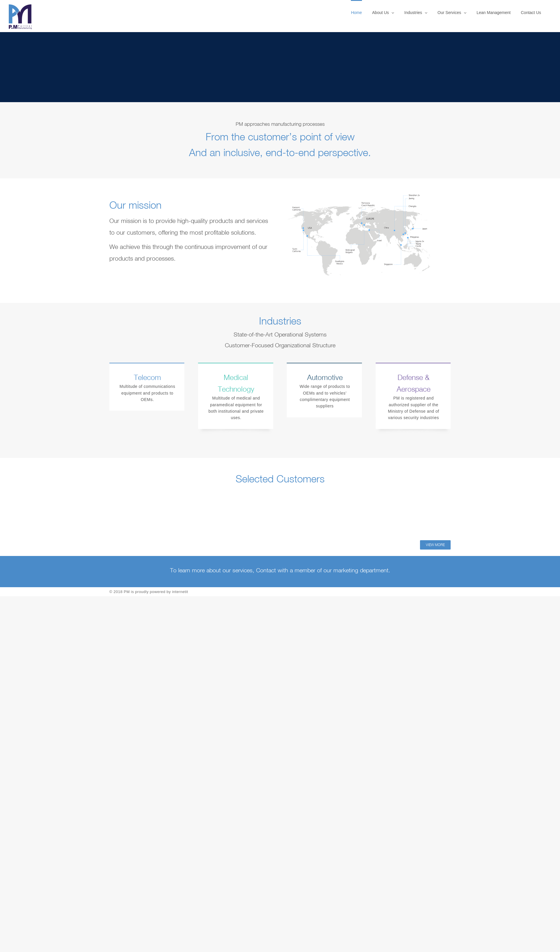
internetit (180, 592)
